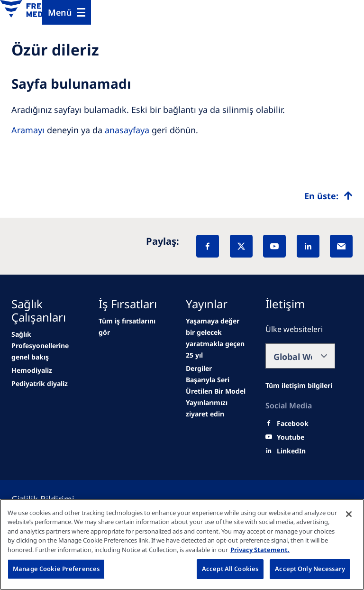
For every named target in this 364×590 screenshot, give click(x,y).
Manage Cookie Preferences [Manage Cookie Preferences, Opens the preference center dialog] (56, 569)
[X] (241, 246)
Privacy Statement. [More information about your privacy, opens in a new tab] (260, 550)
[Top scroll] (328, 196)
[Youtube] (291, 437)
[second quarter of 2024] (40, 384)
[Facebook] (208, 246)
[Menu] (67, 12)
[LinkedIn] (308, 246)
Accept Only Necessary (310, 569)
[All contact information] (299, 386)
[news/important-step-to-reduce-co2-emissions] (46, 346)
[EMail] (341, 246)
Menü (60, 12)
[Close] (349, 514)
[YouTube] (274, 246)
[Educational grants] (218, 408)
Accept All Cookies (230, 569)
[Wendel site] (32, 370)
